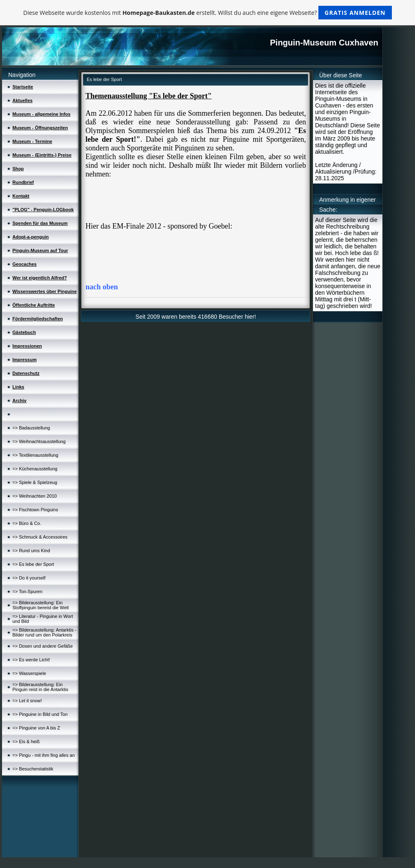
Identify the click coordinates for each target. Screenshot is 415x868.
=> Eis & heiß (26, 742)
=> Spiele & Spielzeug (35, 482)
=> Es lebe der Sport (33, 564)
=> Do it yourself (29, 578)
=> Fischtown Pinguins (35, 510)
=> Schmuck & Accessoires (40, 537)
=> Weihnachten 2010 (34, 496)
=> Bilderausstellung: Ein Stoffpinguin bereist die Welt (41, 605)
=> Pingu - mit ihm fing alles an (44, 755)
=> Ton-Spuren (27, 591)
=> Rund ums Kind (31, 551)
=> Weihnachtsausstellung (39, 441)
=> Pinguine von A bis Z (36, 728)
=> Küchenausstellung (35, 469)
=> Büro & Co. (27, 523)
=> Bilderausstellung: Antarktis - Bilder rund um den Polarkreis (44, 632)
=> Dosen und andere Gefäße (43, 646)
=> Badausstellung (31, 428)
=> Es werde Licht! (31, 660)
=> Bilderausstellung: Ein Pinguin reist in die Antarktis (40, 687)
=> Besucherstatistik (33, 769)
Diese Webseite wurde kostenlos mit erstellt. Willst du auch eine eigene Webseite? (207, 13)
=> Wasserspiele (29, 673)
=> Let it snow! (27, 701)
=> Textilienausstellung (35, 455)
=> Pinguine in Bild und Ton (40, 714)
